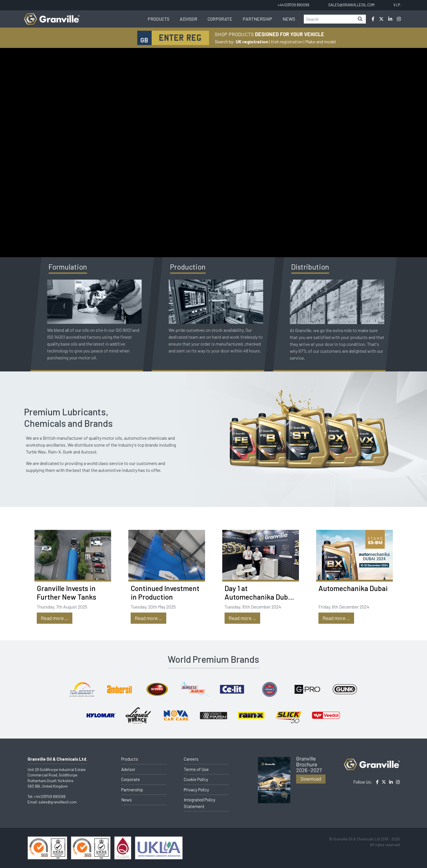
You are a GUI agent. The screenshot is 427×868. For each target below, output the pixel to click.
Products (159, 19)
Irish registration (287, 41)
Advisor (189, 19)
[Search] (329, 19)
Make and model (320, 41)
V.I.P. (397, 5)
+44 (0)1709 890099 (50, 797)
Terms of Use (196, 769)
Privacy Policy (196, 790)
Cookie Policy (196, 779)
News (289, 19)
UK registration (252, 41)
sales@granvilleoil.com (58, 802)
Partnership (257, 19)
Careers (191, 759)
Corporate (220, 19)
